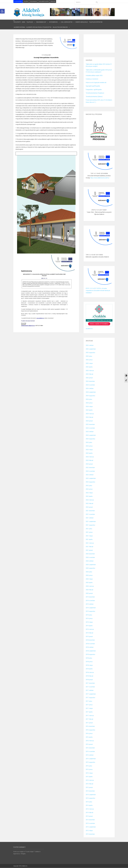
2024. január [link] (89, 421)
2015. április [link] (89, 777)
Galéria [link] (26, 1)
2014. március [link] (90, 809)
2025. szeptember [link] (91, 349)
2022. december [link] (90, 468)
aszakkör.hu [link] (89, 329)
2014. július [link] (89, 802)
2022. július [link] (89, 486)
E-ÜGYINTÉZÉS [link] (18, 1)
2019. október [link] (90, 604)
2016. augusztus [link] (90, 730)
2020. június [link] (89, 575)
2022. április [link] (89, 496)
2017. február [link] (90, 719)
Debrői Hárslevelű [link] (83, 22)
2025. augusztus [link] (90, 353)
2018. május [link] (89, 665)
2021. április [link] (89, 540)
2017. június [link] (89, 705)
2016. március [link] (90, 741)
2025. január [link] (89, 378)
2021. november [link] (90, 514)
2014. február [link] (90, 813)
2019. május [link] (89, 622)
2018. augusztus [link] (90, 655)
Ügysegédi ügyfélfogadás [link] (93, 86)
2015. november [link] (90, 752)
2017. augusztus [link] (90, 698)
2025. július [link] (89, 356)
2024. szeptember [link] (91, 392)
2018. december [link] (90, 640)
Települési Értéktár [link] (97, 22)
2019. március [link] (90, 629)
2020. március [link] (90, 586)
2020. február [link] (90, 590)
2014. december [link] (90, 791)
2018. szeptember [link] (91, 651)
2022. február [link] (90, 504)
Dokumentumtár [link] (44, 1)
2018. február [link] (90, 676)
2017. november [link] (90, 687)
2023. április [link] (89, 453)
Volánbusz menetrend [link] (92, 79)
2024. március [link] (90, 414)
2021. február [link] (90, 547)
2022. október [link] (90, 475)
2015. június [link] (89, 770)
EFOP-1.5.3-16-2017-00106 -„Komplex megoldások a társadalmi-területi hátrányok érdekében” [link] (98, 291)
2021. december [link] (90, 511)
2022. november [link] (90, 471)
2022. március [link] (90, 500)
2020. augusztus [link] (90, 568)
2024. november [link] (90, 385)
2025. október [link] (90, 345)
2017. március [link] (90, 716)
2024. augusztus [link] (90, 396)
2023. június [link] (89, 446)
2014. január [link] (89, 816)
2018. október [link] (90, 647)
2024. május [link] (89, 407)
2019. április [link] (89, 626)
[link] (2, 11)
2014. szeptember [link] (91, 795)
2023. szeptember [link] (91, 435)
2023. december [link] (90, 425)
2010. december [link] (90, 834)
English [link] (53, 1)
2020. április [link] (89, 583)
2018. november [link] (90, 644)
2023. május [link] (89, 450)
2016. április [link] (89, 737)
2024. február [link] (90, 417)
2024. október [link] (90, 389)
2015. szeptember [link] (91, 759)
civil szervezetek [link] (67, 22)
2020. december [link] (90, 554)
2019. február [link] (90, 633)
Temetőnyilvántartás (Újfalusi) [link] (94, 97)
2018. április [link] (89, 669)
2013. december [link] (90, 820)
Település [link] (30, 22)
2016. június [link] (89, 734)
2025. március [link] (90, 371)
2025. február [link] (90, 374)
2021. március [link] (90, 543)
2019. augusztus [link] (90, 611)
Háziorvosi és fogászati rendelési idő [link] (96, 83)
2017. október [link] (90, 690)
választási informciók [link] (61, 27)
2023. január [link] (89, 464)
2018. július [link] (89, 658)
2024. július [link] (89, 399)
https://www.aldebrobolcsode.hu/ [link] (100, 178)
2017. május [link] (89, 708)
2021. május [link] (89, 536)
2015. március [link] (90, 780)
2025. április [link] (89, 367)
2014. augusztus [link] (90, 798)
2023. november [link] (90, 428)
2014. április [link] (89, 805)
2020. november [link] (90, 558)
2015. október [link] (90, 755)
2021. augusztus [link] (90, 525)
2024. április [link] (89, 410)
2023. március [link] (90, 457)
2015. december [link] (90, 748)
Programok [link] (34, 1)
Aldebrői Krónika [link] (20, 27)
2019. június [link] (89, 619)
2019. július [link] (89, 615)
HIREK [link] (24, 22)
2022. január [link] (89, 507)
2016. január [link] (89, 744)
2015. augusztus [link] (90, 762)
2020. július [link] (89, 572)
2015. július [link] (89, 766)
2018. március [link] (90, 673)
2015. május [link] (89, 773)
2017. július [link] (89, 701)
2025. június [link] (89, 360)
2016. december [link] (90, 726)
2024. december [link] (90, 381)
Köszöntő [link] (17, 22)
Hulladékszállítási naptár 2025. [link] (94, 76)
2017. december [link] (90, 683)
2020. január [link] (89, 593)
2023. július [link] (89, 443)
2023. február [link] (90, 460)
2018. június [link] (89, 662)
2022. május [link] (89, 493)
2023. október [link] (90, 432)
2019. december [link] (90, 597)
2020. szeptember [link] (91, 565)
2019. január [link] (89, 637)
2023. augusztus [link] (90, 439)
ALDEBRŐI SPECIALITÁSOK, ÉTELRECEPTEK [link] (39, 27)
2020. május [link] (89, 579)
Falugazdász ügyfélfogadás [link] (94, 90)
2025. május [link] (89, 363)
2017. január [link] (89, 723)
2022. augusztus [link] (90, 482)
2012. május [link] (89, 831)
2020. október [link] (90, 561)
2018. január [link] (89, 680)
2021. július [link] (89, 529)
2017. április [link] (89, 712)
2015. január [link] (89, 788)
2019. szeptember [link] (91, 608)
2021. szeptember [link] (91, 522)
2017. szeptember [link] (91, 694)
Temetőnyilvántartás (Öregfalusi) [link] (95, 93)
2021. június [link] (89, 532)
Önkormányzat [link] (42, 22)
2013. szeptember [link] (91, 827)
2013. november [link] (90, 823)
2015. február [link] (90, 784)
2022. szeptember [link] (91, 478)
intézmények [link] (54, 22)
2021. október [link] (90, 518)
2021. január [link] (89, 550)
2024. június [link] (89, 403)
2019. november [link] (90, 601)
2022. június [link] (89, 489)
